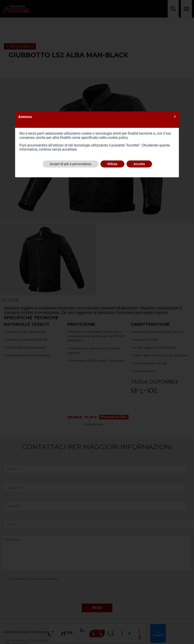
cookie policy (118, 138)
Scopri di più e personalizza (71, 164)
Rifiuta (112, 164)
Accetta (139, 164)
